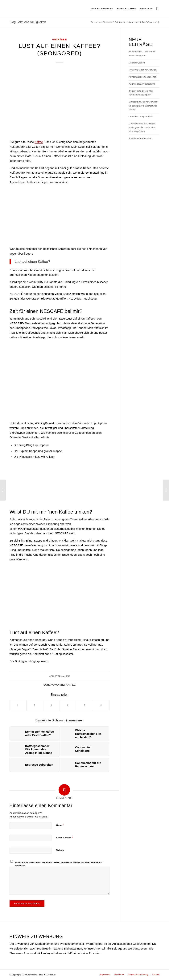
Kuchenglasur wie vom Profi (143, 77)
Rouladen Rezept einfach (141, 117)
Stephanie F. (62, 676)
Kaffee (39, 142)
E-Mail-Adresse (65, 838)
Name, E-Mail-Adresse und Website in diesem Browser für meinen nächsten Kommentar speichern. (59, 864)
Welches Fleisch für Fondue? (143, 70)
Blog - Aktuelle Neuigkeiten (28, 22)
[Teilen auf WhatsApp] (51, 706)
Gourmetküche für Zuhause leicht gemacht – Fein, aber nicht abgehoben (142, 127)
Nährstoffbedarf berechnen (142, 84)
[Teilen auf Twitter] (35, 706)
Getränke (60, 40)
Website (60, 850)
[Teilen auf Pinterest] (68, 706)
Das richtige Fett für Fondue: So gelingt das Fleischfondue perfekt (143, 106)
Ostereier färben (137, 63)
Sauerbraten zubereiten (140, 138)
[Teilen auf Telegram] (84, 706)
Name (60, 825)
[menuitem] (102, 9)
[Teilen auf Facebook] (18, 706)
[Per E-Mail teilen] (101, 706)
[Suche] (157, 9)
